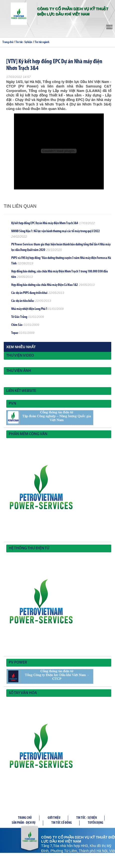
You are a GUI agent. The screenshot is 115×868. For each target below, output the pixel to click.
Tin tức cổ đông (62, 823)
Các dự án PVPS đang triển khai (29, 293)
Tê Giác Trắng (19, 317)
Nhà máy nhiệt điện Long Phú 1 (30, 309)
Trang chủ (8, 42)
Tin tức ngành (42, 42)
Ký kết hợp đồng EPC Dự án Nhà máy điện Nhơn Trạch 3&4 (45, 223)
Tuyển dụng (96, 823)
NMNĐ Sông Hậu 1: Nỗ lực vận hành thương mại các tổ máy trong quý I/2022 (56, 231)
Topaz (15, 333)
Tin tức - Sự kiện (24, 42)
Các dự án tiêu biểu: (23, 301)
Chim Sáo (17, 325)
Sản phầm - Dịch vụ (24, 823)
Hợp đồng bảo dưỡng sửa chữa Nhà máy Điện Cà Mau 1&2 (45, 285)
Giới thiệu (54, 818)
